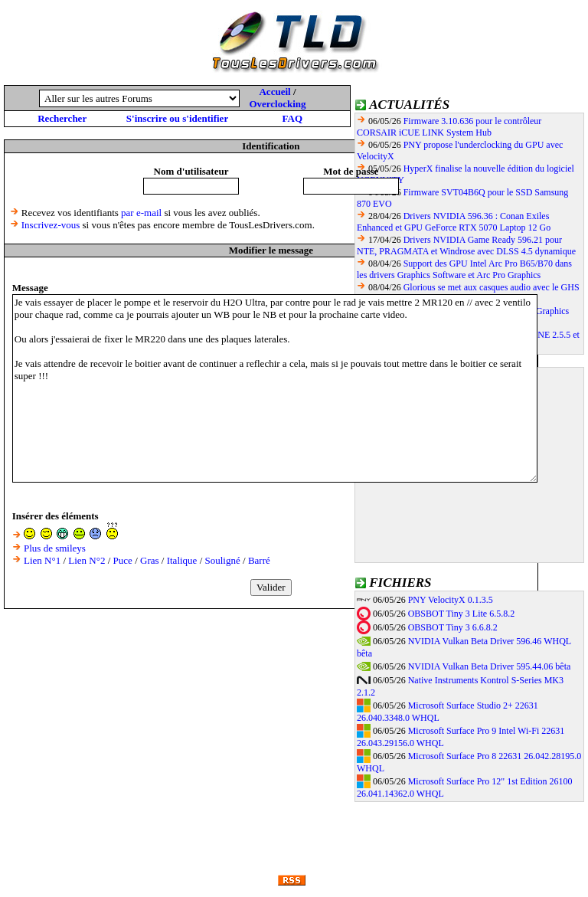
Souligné (223, 560)
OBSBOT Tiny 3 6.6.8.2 (453, 627)
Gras (150, 560)
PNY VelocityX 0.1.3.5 (451, 600)
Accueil (274, 92)
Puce (123, 560)
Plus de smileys (55, 548)
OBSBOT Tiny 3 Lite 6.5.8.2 (461, 614)
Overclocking (277, 104)
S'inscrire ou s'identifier (177, 118)
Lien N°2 (87, 560)
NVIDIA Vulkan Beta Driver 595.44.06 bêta (490, 666)
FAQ (292, 118)
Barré (259, 560)
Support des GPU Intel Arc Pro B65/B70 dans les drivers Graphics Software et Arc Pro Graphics (464, 269)
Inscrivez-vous (51, 225)
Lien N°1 (42, 560)
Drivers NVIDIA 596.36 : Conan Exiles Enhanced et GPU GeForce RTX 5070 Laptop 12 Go (454, 222)
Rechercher (62, 118)
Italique (182, 560)
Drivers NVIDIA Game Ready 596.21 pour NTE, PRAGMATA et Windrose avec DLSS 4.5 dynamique (466, 246)
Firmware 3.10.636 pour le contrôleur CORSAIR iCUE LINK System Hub (449, 127)
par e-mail (141, 213)
